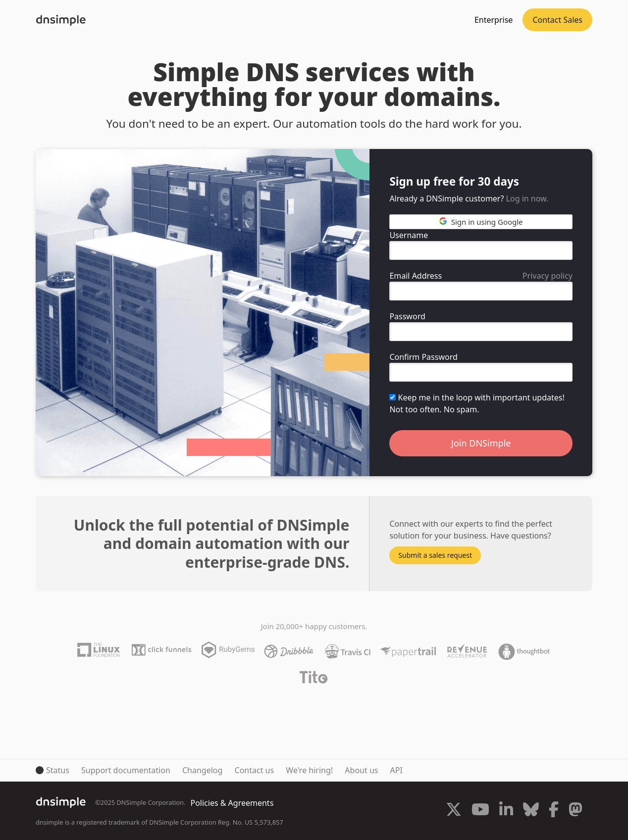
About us (361, 770)
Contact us (255, 770)
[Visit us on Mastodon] (576, 811)
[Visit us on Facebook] (554, 811)
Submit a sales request (435, 555)
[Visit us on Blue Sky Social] (531, 811)
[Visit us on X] (454, 811)
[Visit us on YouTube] (480, 811)
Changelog (202, 770)
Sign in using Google (481, 222)
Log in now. (527, 198)
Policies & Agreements (232, 803)
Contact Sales (557, 20)
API (396, 770)
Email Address (416, 276)
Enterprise (494, 20)
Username (409, 235)
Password (407, 316)
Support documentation (126, 770)
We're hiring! (309, 770)
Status (58, 770)
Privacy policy (548, 276)
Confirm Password (423, 357)
